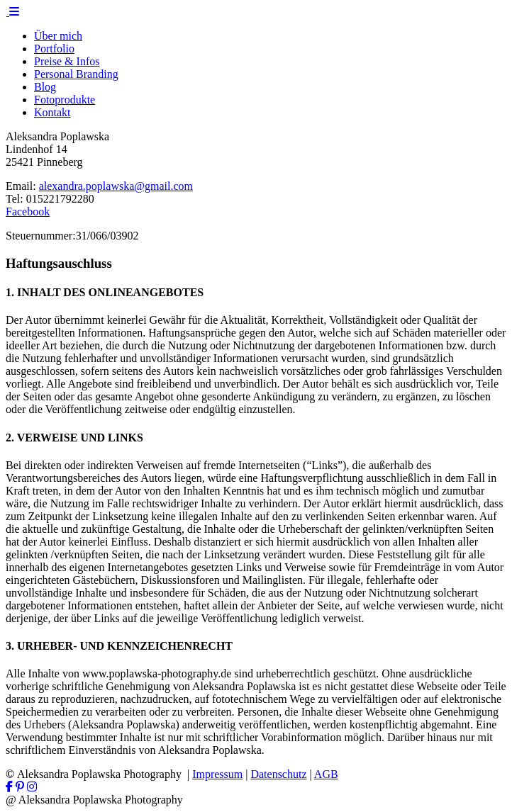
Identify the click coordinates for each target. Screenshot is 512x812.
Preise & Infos (67, 61)
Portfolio (54, 49)
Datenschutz (278, 774)
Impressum (217, 774)
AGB (326, 774)
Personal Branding (76, 74)
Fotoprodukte (65, 100)
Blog (45, 87)
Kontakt (52, 112)
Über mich (58, 36)
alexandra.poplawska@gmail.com (116, 186)
